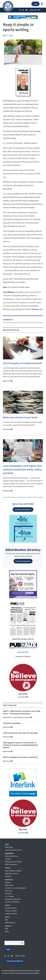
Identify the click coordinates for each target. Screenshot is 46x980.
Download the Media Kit (23, 510)
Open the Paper (23, 652)
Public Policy (9, 847)
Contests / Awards (11, 911)
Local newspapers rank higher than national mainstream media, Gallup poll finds (23, 469)
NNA (6, 920)
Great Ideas (9, 891)
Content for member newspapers (16, 888)
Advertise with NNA (23, 504)
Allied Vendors (9, 885)
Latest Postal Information (13, 850)
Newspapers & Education (13, 899)
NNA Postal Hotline (11, 864)
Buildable (36, 973)
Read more (8, 381)
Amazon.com (37, 309)
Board (7, 932)
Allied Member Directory (23, 550)
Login (35, 4)
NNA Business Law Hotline (13, 862)
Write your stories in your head (20, 417)
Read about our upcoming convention (17, 717)
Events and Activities (12, 856)
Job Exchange (9, 896)
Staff (7, 929)
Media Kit (8, 876)
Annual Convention (11, 908)
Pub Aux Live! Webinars (12, 902)
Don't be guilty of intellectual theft (22, 363)
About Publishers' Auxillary (13, 871)
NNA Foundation (10, 923)
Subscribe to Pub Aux (12, 873)
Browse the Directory (23, 561)
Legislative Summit (11, 914)
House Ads (8, 894)
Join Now (8, 859)
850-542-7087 (21, 956)
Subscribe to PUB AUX (23, 656)
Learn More (23, 697)
